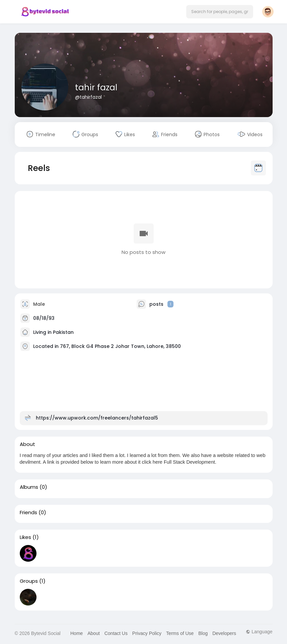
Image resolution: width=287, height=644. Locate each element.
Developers (224, 633)
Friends (28, 513)
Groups (29, 581)
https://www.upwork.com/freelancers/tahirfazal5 (97, 418)
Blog (203, 633)
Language (259, 632)
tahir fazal (96, 87)
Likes (25, 537)
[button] (220, 12)
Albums (29, 487)
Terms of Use (180, 633)
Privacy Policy (147, 633)
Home (77, 633)
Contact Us (116, 633)
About (94, 633)
